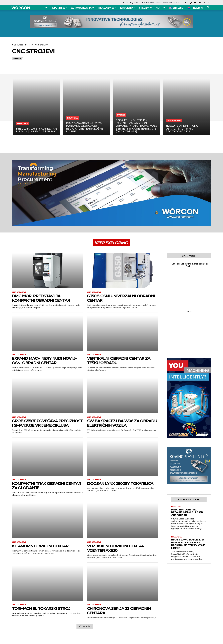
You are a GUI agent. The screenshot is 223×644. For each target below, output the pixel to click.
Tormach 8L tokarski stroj (41, 608)
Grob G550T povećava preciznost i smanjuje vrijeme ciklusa (47, 423)
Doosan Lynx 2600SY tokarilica (120, 483)
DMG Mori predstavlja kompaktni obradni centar (41, 298)
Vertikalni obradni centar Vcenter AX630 (116, 548)
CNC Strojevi (19, 292)
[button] (208, 8)
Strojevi (145, 8)
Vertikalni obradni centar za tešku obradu (119, 361)
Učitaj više (85, 626)
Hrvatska (23, 123)
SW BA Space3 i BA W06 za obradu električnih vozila (122, 423)
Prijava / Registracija (131, 3)
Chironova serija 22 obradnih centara (119, 611)
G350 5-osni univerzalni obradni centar (121, 298)
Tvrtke (121, 115)
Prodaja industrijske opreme (168, 3)
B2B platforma (148, 3)
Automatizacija (82, 8)
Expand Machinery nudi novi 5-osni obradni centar (44, 361)
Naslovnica (18, 45)
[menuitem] (176, 8)
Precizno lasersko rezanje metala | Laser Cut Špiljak (187, 448)
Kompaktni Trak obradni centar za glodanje (47, 486)
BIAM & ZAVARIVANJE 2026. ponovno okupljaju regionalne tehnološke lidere (188, 480)
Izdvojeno (128, 8)
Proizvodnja (107, 8)
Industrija (59, 8)
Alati (160, 8)
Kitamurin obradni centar (40, 546)
